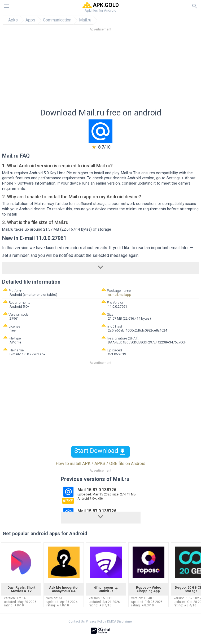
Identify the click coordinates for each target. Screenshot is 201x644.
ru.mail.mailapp (120, 295)
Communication (57, 20)
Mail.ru (85, 20)
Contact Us (77, 621)
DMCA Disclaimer (120, 621)
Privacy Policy (96, 621)
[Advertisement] (101, 71)
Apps (30, 20)
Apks (13, 20)
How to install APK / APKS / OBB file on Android (101, 464)
